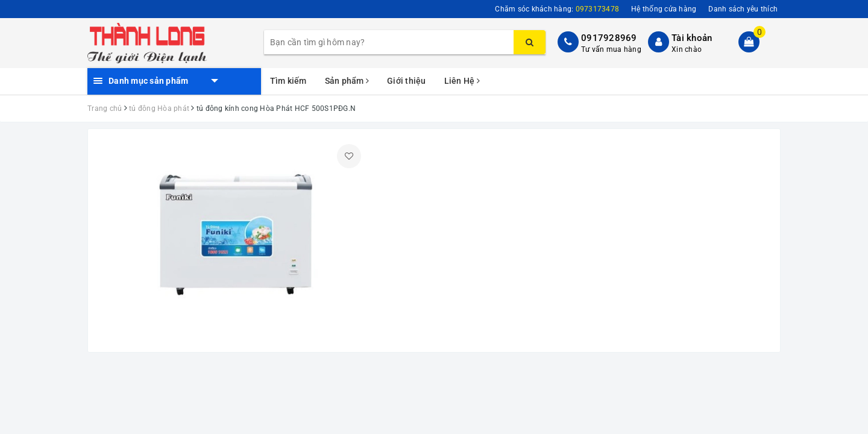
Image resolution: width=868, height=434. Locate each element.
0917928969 (609, 38)
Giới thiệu (407, 81)
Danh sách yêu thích (743, 9)
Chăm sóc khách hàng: (557, 9)
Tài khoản (692, 38)
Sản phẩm (347, 81)
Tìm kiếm (288, 81)
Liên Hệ (462, 81)
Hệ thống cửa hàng (664, 9)
